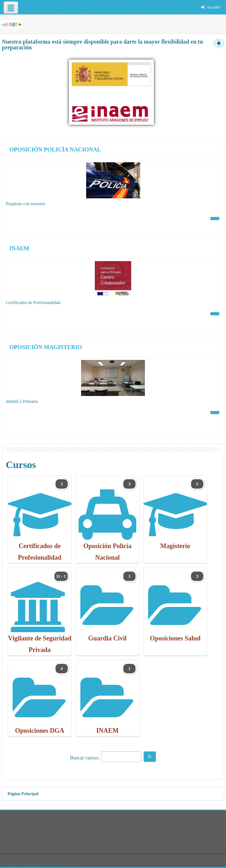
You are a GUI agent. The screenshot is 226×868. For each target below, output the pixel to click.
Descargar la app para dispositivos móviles (37, 864)
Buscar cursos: (85, 758)
